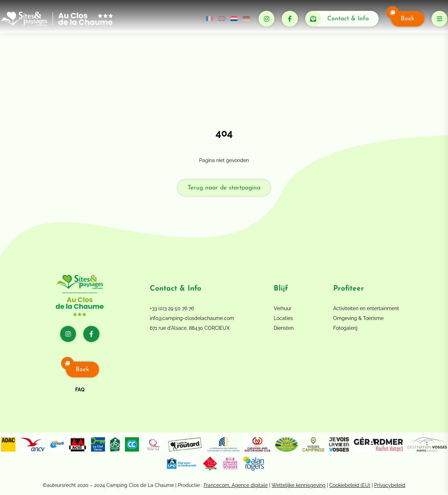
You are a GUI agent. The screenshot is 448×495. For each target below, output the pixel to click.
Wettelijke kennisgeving (299, 485)
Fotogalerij (345, 328)
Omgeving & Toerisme (358, 318)
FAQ (80, 390)
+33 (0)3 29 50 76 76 (172, 308)
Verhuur (283, 308)
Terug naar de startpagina (224, 188)
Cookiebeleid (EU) (350, 485)
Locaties (283, 318)
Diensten (284, 328)
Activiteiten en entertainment (366, 308)
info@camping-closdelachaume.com (192, 318)
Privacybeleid (390, 485)
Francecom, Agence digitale (236, 485)
